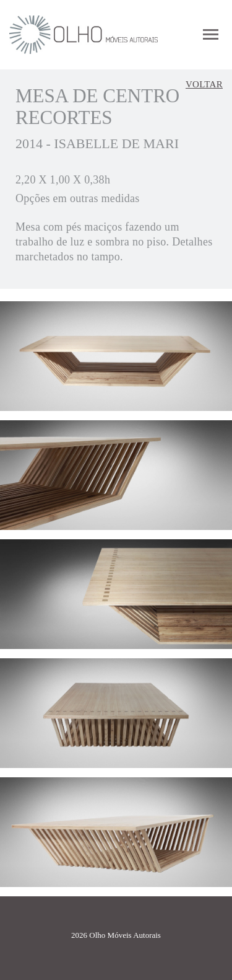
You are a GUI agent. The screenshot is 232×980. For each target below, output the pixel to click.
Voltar (204, 84)
